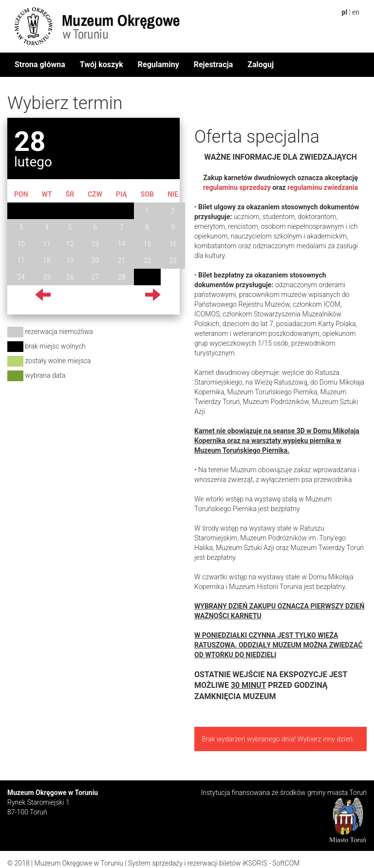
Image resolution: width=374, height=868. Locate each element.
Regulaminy (159, 65)
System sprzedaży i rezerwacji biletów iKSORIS (198, 863)
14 (122, 244)
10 (21, 244)
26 (70, 277)
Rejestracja (214, 65)
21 (122, 260)
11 (47, 244)
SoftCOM (286, 863)
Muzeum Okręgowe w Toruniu (79, 863)
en (356, 12)
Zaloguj (261, 65)
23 (173, 260)
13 (95, 244)
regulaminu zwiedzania (323, 187)
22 (148, 260)
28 (122, 277)
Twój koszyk (102, 65)
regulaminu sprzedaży (237, 187)
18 (47, 260)
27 (95, 277)
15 (148, 244)
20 (95, 260)
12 (70, 244)
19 (70, 260)
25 (47, 277)
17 (21, 260)
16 (173, 244)
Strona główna (40, 65)
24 (21, 277)
